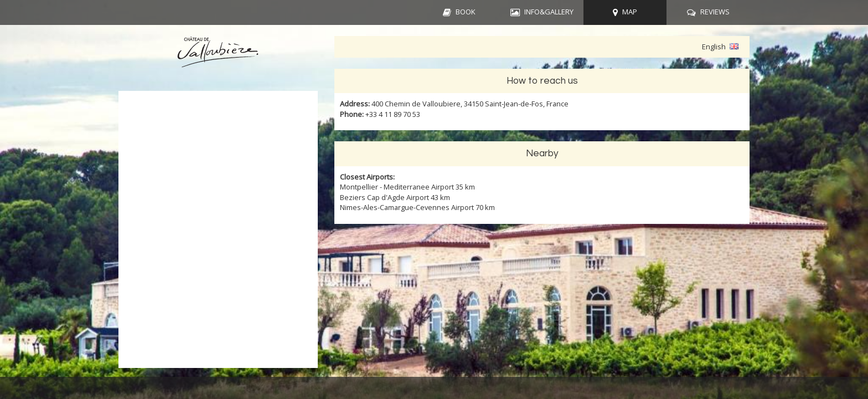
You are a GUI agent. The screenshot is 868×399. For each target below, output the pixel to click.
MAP (630, 12)
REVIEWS (715, 12)
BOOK (466, 12)
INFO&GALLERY (549, 12)
